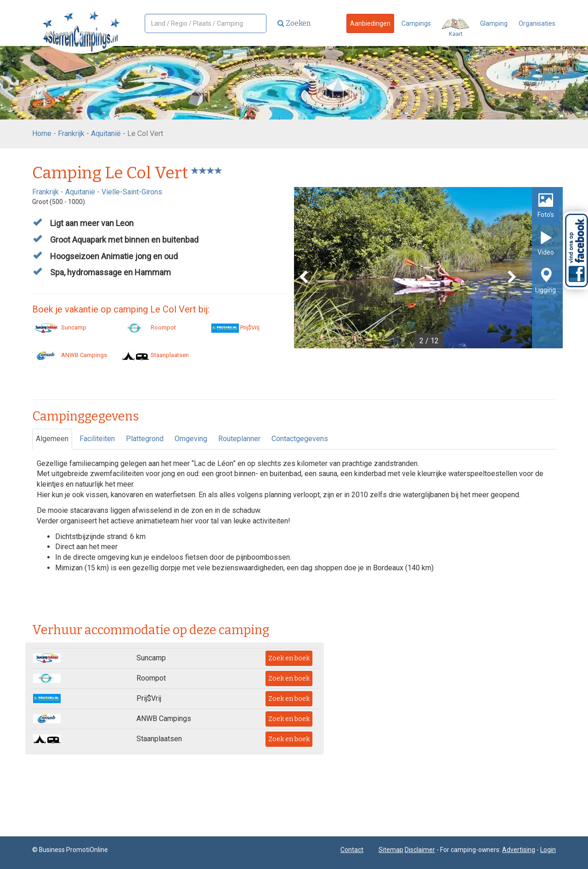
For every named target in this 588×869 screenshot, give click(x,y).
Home (42, 133)
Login (548, 850)
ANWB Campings (70, 355)
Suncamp (59, 327)
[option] (428, 268)
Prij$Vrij (235, 327)
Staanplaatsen (155, 355)
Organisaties (537, 23)
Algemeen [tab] (52, 439)
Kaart (455, 28)
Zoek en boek (289, 658)
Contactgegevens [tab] (300, 439)
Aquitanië (106, 133)
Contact (352, 850)
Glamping (494, 23)
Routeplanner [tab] (239, 439)
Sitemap (391, 850)
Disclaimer (420, 850)
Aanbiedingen (370, 23)
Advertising (519, 850)
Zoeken (294, 23)
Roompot (149, 327)
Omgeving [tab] (191, 439)
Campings (416, 23)
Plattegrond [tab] (145, 439)
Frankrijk (71, 133)
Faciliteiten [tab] (97, 439)
